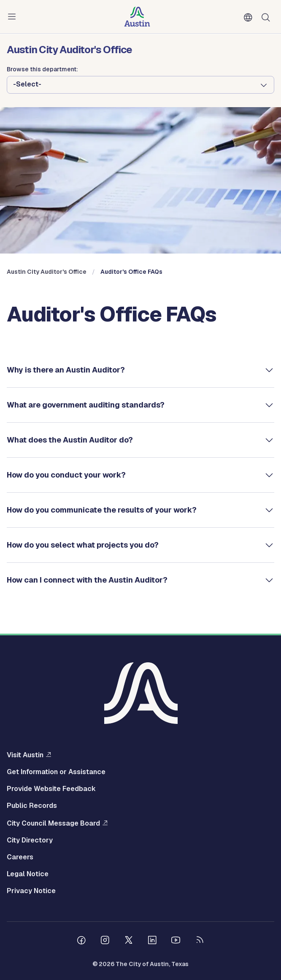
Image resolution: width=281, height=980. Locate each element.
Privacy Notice (31, 891)
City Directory (30, 840)
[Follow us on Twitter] (129, 941)
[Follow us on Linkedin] (152, 941)
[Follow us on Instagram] (105, 941)
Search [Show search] (267, 17)
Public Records (32, 806)
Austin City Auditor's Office (47, 272)
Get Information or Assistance (56, 772)
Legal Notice (28, 874)
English (250, 18)
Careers (20, 857)
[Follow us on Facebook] (81, 941)
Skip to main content (34, 0)
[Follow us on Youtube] (176, 941)
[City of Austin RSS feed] (200, 941)
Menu (14, 17)
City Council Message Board (53, 823)
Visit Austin (25, 755)
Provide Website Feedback (51, 789)
